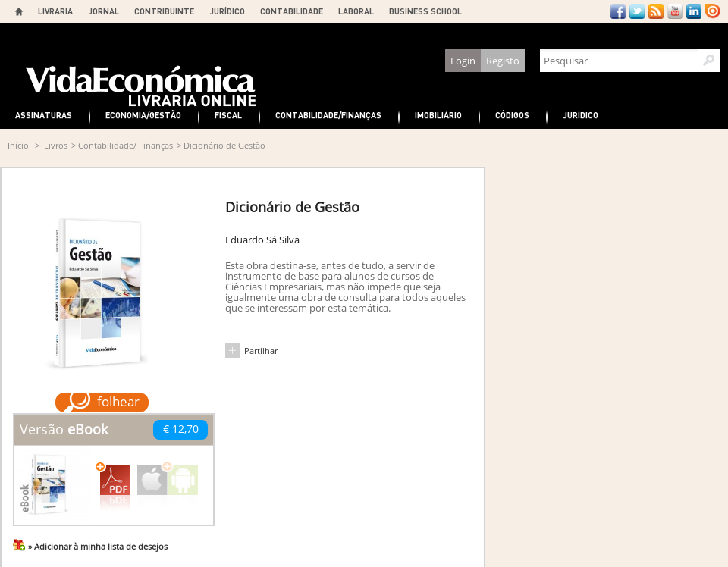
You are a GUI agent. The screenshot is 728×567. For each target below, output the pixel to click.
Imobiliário (438, 115)
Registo (503, 61)
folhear (118, 401)
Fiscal (228, 115)
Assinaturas (44, 115)
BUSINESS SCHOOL (425, 11)
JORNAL (104, 11)
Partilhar (261, 351)
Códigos (512, 115)
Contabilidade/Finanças (328, 115)
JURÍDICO (227, 11)
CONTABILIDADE (292, 11)
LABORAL (356, 11)
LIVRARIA (55, 11)
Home (19, 11)
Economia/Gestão (143, 115)
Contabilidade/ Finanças (126, 145)
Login (463, 61)
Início (18, 145)
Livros (56, 145)
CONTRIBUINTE (164, 11)
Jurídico (581, 115)
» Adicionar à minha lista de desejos (98, 546)
